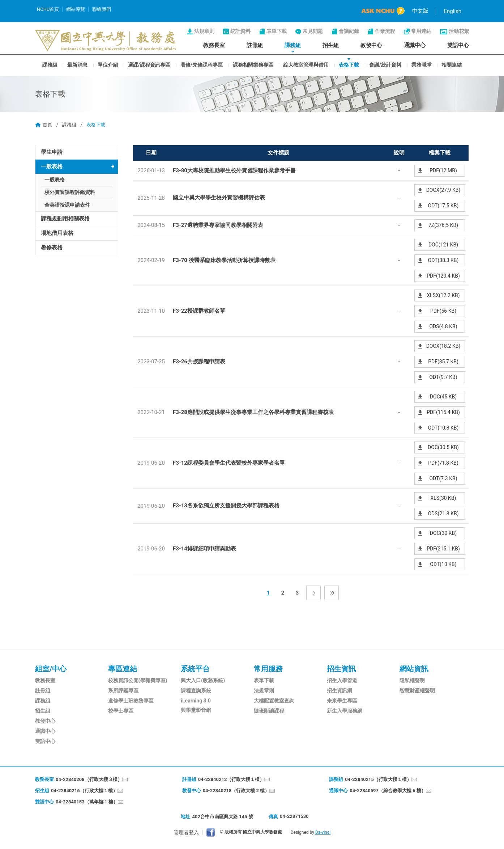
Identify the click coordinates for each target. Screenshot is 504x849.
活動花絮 (459, 31)
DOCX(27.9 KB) (443, 190)
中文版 (420, 11)
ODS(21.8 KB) (443, 514)
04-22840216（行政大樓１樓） (84, 791)
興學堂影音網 (196, 710)
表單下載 (277, 31)
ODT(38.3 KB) (443, 260)
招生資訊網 (339, 690)
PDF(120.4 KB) (443, 276)
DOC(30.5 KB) (443, 447)
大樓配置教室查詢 (274, 701)
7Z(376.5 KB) (443, 225)
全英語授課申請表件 (67, 205)
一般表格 (52, 166)
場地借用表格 (57, 233)
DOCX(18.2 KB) (443, 346)
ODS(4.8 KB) (443, 326)
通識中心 (415, 45)
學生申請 (52, 152)
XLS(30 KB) (443, 498)
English (452, 11)
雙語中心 (458, 45)
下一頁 (313, 593)
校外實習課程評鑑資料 (70, 192)
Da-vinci (323, 832)
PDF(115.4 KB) (443, 412)
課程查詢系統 (196, 690)
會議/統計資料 (385, 64)
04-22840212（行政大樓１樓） (231, 779)
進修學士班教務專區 (131, 701)
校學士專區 (121, 711)
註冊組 (255, 45)
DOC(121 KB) (443, 245)
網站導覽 (76, 9)
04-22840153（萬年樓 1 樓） (87, 802)
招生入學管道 (342, 680)
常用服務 (268, 669)
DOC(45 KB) (443, 397)
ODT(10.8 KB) (443, 428)
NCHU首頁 (48, 9)
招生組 (331, 45)
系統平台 (195, 669)
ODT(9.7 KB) (443, 377)
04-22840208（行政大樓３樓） (89, 779)
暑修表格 (52, 248)
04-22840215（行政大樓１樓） (378, 779)
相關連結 (452, 64)
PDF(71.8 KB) (443, 463)
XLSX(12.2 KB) (443, 295)
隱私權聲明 (412, 680)
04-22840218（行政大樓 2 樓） (236, 791)
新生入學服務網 (345, 711)
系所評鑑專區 (123, 690)
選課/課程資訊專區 (149, 64)
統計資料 (240, 31)
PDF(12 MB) (443, 170)
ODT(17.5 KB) (443, 206)
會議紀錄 (349, 31)
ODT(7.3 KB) (443, 478)
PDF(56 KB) (443, 311)
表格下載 (349, 64)
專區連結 (123, 669)
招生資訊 (341, 669)
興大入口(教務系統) (203, 680)
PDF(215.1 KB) (443, 549)
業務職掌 (422, 64)
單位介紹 (108, 64)
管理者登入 (186, 832)
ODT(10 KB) (443, 564)
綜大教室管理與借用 (306, 64)
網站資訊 (414, 669)
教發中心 (371, 45)
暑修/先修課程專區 (202, 64)
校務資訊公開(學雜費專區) (138, 680)
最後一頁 (332, 593)
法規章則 (204, 31)
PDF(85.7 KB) (443, 362)
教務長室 (214, 45)
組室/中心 (51, 669)
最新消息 (77, 64)
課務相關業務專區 (253, 64)
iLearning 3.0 (196, 701)
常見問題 (313, 31)
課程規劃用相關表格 (65, 219)
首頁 (47, 125)
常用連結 (421, 31)
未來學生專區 (342, 701)
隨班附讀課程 (269, 711)
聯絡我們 (102, 9)
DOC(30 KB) (443, 533)
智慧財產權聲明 (417, 690)
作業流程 (385, 31)
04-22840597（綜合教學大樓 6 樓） (388, 791)
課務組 (293, 45)
